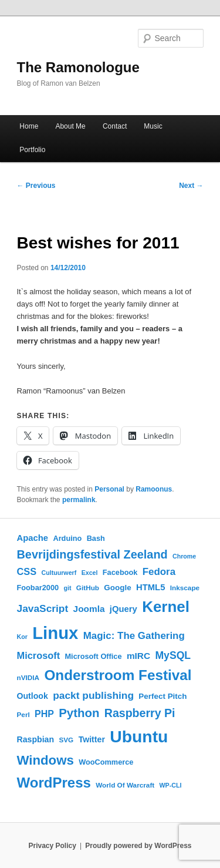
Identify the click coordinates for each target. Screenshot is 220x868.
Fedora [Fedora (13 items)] (159, 572)
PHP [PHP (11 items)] (44, 714)
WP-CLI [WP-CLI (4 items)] (171, 785)
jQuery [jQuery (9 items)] (123, 609)
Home (29, 126)
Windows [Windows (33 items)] (45, 760)
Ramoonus (154, 489)
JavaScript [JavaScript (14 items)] (43, 608)
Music (153, 126)
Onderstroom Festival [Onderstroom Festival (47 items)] (118, 675)
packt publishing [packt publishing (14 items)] (93, 695)
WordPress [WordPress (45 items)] (54, 783)
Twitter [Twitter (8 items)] (92, 739)
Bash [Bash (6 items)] (96, 538)
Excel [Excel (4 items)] (90, 573)
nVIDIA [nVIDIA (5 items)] (28, 677)
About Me (70, 126)
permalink (79, 500)
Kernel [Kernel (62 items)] (166, 607)
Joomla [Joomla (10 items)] (89, 609)
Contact (115, 126)
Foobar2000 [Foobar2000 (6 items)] (38, 588)
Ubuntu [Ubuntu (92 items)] (139, 736)
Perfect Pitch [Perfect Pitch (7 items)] (163, 696)
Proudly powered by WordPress (138, 846)
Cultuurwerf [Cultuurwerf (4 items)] (59, 573)
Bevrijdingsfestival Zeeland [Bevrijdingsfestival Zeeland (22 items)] (92, 554)
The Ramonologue (78, 67)
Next (191, 186)
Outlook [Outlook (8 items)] (33, 696)
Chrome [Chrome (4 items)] (184, 556)
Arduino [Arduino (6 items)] (67, 538)
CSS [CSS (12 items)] (27, 571)
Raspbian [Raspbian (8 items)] (36, 739)
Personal (109, 489)
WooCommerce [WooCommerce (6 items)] (106, 762)
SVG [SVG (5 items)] (66, 740)
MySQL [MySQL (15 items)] (173, 655)
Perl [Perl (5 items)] (23, 714)
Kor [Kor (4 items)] (22, 637)
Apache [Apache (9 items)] (33, 538)
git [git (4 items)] (67, 588)
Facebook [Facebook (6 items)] (120, 572)
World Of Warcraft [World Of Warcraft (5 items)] (125, 785)
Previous (36, 186)
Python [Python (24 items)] (79, 713)
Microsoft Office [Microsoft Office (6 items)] (93, 656)
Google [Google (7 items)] (117, 588)
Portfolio (32, 150)
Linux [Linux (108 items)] (55, 633)
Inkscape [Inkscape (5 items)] (185, 588)
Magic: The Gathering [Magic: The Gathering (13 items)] (134, 636)
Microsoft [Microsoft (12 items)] (39, 655)
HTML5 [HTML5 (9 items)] (150, 587)
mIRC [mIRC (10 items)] (138, 656)
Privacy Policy (52, 846)
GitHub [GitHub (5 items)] (88, 588)
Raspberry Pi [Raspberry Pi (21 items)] (140, 713)
